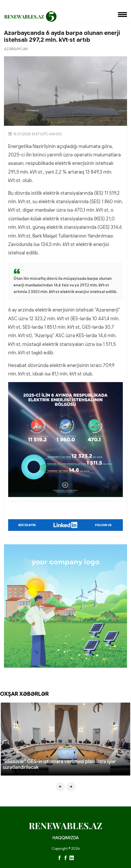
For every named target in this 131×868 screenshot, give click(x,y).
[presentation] (60, 787)
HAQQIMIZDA (66, 838)
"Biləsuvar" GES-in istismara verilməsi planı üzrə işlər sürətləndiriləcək (59, 764)
